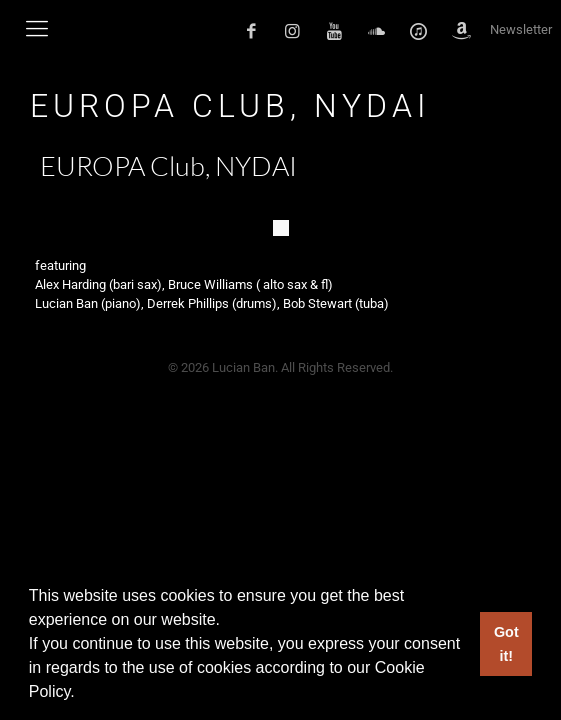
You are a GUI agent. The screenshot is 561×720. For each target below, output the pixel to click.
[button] (82, 694)
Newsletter (521, 29)
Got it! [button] (506, 644)
